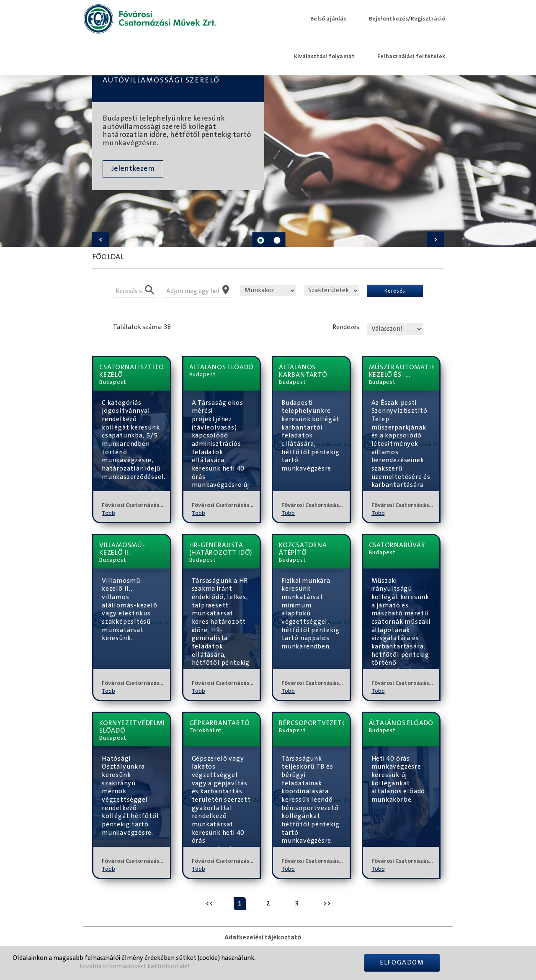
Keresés (395, 291)
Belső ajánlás (328, 19)
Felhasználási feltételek (411, 57)
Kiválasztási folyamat (324, 57)
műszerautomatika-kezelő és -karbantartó (401, 371)
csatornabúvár (397, 545)
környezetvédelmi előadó (132, 727)
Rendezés (346, 327)
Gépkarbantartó (220, 723)
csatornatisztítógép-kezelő (132, 371)
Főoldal (108, 257)
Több (108, 513)
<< (209, 903)
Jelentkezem (133, 169)
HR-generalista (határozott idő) (221, 549)
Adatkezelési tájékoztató (263, 937)
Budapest (113, 382)
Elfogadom (402, 963)
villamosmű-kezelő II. (122, 549)
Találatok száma (137, 327)
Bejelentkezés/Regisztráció (407, 19)
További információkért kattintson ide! (134, 966)
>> (327, 903)
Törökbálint (206, 730)
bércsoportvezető (311, 723)
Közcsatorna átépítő (303, 549)
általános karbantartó (303, 371)
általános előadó (222, 367)
